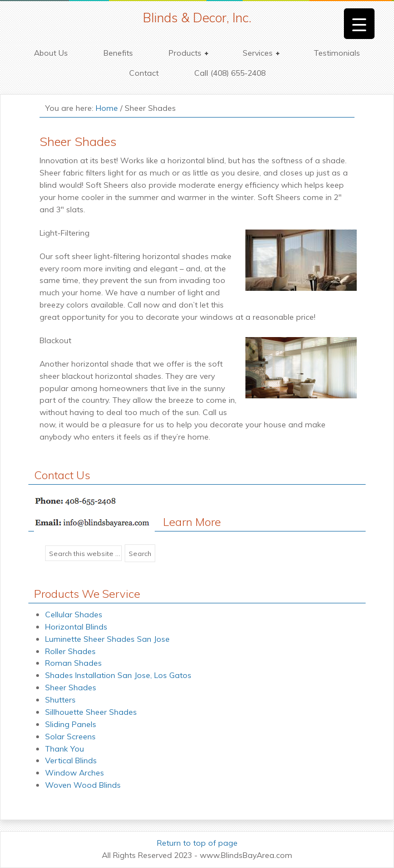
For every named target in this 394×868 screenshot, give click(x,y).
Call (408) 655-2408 (230, 73)
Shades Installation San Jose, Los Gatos (118, 675)
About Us (51, 53)
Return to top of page (197, 843)
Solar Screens (70, 737)
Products (186, 53)
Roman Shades (73, 663)
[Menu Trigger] (359, 24)
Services (258, 53)
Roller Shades (70, 651)
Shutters (60, 700)
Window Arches (75, 773)
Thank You (65, 749)
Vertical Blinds (71, 760)
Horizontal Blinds (76, 627)
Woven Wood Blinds (83, 785)
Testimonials (337, 53)
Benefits (118, 53)
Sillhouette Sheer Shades (91, 712)
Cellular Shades (74, 615)
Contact (144, 73)
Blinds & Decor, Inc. (197, 18)
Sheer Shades (71, 687)
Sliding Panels (71, 724)
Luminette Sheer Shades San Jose (107, 639)
